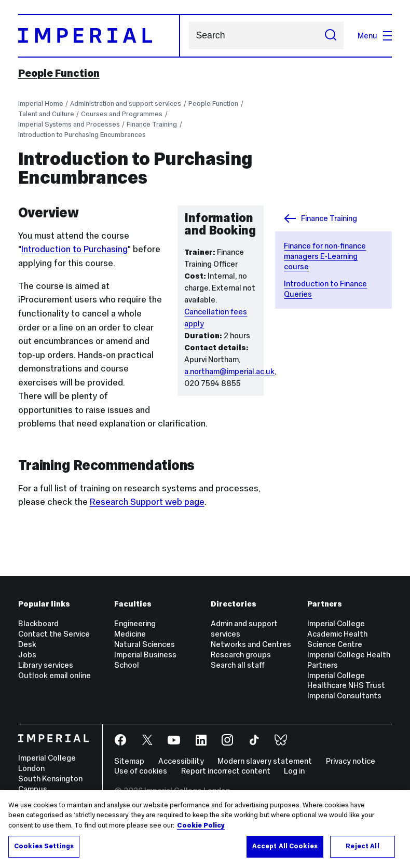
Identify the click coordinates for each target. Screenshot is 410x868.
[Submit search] (331, 36)
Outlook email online (54, 675)
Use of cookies (141, 771)
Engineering (135, 623)
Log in (294, 771)
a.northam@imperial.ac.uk (229, 371)
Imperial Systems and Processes (69, 124)
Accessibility (181, 761)
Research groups (241, 655)
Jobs (27, 655)
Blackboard (38, 623)
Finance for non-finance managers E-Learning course (325, 256)
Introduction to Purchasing (74, 249)
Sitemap (129, 761)
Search (189, 36)
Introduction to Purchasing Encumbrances (82, 135)
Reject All (362, 846)
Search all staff (238, 665)
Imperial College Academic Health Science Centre (337, 634)
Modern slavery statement (265, 761)
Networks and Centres (251, 644)
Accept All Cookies (285, 846)
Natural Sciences (145, 644)
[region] (205, 829)
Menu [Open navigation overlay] (375, 36)
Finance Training (152, 124)
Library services (46, 665)
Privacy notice (351, 761)
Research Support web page (147, 502)
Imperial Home (41, 104)
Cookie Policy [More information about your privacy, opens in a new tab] (201, 825)
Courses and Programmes (122, 114)
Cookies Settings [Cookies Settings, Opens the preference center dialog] (44, 846)
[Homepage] (99, 36)
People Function (59, 73)
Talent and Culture (46, 114)
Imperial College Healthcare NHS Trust (346, 680)
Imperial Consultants (344, 695)
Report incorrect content (226, 771)
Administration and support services (126, 104)
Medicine (130, 634)
